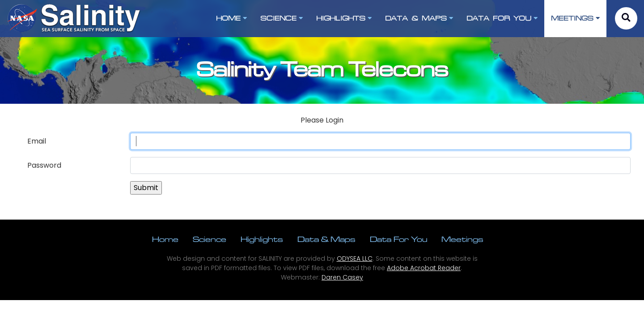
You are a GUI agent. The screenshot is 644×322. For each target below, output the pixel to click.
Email (37, 141)
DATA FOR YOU (502, 18)
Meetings (462, 239)
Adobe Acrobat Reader (424, 268)
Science (210, 239)
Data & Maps (326, 239)
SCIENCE (282, 18)
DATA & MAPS (419, 18)
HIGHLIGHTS (344, 18)
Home (165, 239)
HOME (231, 18)
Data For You (398, 239)
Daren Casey (342, 277)
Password (44, 165)
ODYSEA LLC (355, 258)
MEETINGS (575, 18)
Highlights (262, 239)
